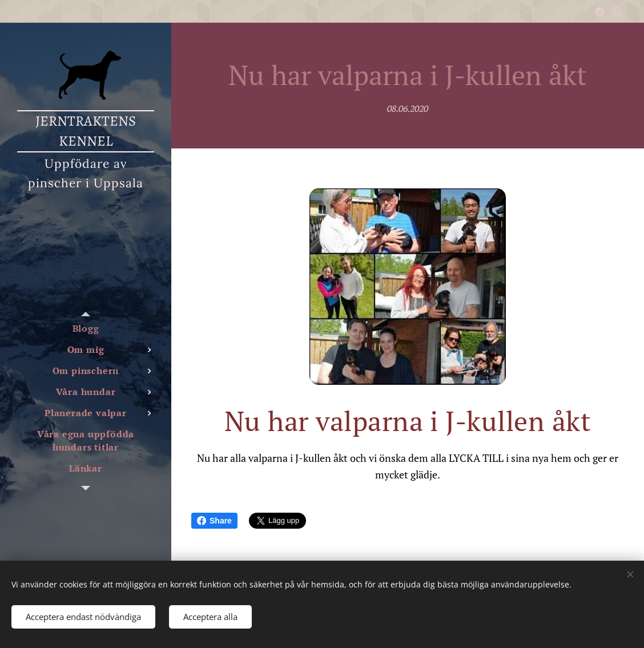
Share (214, 521)
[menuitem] (86, 329)
